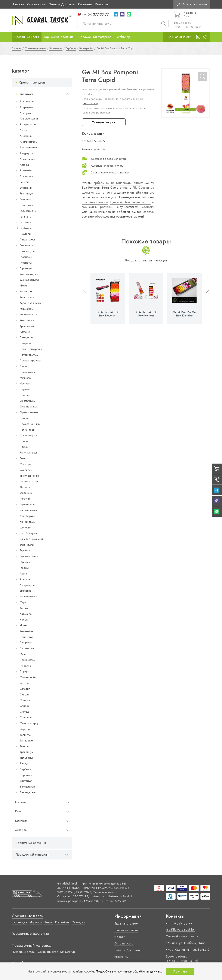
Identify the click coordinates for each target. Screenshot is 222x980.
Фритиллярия (28, 504)
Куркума (25, 332)
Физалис (25, 666)
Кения (19, 811)
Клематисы (27, 309)
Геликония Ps (28, 211)
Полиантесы (27, 430)
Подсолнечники (30, 424)
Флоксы (25, 487)
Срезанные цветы (27, 37)
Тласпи (24, 746)
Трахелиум (27, 752)
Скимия (25, 694)
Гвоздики (26, 199)
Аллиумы (25, 113)
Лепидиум (26, 637)
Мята (23, 654)
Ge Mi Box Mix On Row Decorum (108, 314)
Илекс (24, 625)
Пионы (24, 418)
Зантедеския (28, 792)
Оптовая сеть (36, 4)
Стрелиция (26, 717)
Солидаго (26, 700)
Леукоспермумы (30, 360)
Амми (23, 130)
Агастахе (25, 579)
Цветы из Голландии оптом (130, 202)
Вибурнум (26, 781)
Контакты (102, 4)
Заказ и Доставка (62, 4)
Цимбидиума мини (32, 539)
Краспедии (27, 326)
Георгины (26, 222)
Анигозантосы (29, 142)
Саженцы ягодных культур (56, 952)
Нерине (25, 389)
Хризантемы (27, 522)
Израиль (21, 802)
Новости (18, 4)
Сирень (25, 729)
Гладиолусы (27, 251)
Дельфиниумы (29, 274)
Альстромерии (29, 119)
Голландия (26, 94)
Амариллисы (28, 124)
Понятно (180, 971)
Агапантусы (27, 101)
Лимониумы (27, 372)
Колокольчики (28, 314)
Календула (27, 297)
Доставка (96, 159)
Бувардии (26, 188)
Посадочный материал (95, 37)
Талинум (25, 735)
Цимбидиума (28, 533)
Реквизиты (85, 4)
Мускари (25, 383)
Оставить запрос (104, 122)
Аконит (24, 574)
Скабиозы (26, 470)
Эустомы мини (29, 556)
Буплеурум (26, 193)
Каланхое (26, 291)
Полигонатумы (29, 435)
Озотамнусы (28, 401)
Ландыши (26, 337)
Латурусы (25, 343)
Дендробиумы (29, 280)
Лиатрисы (26, 642)
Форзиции (26, 493)
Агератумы (26, 107)
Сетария (25, 689)
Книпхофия (27, 631)
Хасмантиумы (28, 510)
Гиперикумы (27, 239)
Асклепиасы (28, 159)
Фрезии (25, 499)
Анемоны (26, 136)
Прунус (24, 671)
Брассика (26, 591)
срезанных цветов (95, 202)
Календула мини (31, 303)
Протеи (24, 447)
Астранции (26, 176)
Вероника (26, 775)
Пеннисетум (27, 660)
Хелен (24, 620)
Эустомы (25, 550)
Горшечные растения (59, 37)
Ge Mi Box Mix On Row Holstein (146, 314)
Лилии (24, 366)
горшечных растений (98, 207)
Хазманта (26, 614)
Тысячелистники (30, 476)
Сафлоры (26, 464)
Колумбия (21, 821)
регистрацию (90, 103)
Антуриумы (27, 153)
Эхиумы (25, 562)
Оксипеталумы (29, 406)
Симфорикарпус (30, 723)
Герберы (26, 228)
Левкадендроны (31, 349)
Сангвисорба (28, 677)
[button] (206, 299)
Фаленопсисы (29, 481)
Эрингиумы (27, 545)
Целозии (25, 527)
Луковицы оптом (24, 952)
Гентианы (26, 217)
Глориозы (26, 257)
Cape (23, 602)
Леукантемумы (29, 355)
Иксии (24, 286)
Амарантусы (27, 585)
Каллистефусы (29, 596)
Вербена (25, 769)
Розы (23, 458)
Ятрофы (24, 568)
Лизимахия (27, 648)
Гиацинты (25, 234)
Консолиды (27, 320)
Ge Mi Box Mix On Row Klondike (184, 314)
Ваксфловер (27, 787)
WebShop (123, 37)
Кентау (24, 608)
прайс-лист (99, 149)
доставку (148, 207)
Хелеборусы (28, 516)
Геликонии (26, 205)
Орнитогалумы (29, 412)
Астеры (24, 165)
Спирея (25, 706)
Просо (24, 441)
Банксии (25, 182)
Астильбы (26, 170)
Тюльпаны (26, 758)
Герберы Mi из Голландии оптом (117, 183)
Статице (24, 712)
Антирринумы (28, 147)
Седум (24, 683)
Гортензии (26, 268)
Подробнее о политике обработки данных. (129, 971)
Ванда (24, 763)
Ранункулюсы (28, 453)
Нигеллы (25, 395)
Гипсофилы (27, 245)
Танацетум (26, 741)
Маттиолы (25, 378)
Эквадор (21, 830)
